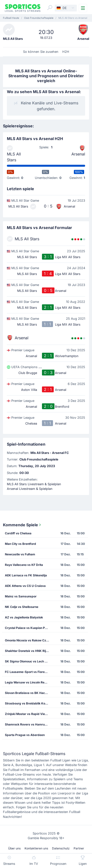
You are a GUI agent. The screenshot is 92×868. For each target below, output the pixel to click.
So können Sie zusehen (41, 52)
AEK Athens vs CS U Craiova (25, 586)
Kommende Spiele (22, 525)
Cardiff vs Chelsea (18, 533)
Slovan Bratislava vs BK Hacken (27, 693)
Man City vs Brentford (20, 544)
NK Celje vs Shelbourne (22, 607)
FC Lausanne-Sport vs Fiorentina (28, 672)
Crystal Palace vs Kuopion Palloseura (29, 628)
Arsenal (78, 154)
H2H (66, 52)
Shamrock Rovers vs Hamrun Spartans (29, 724)
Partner (79, 848)
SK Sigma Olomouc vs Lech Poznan (29, 661)
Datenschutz (61, 848)
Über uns (14, 848)
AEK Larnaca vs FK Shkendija (26, 575)
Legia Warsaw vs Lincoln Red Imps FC (29, 682)
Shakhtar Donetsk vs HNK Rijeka (28, 651)
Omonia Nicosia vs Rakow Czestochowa (29, 640)
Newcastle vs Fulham (20, 554)
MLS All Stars (14, 157)
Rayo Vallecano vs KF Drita (24, 565)
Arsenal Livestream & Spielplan (30, 489)
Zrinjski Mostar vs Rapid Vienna (27, 714)
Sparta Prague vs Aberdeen (25, 735)
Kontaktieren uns (36, 848)
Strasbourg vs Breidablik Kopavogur (29, 703)
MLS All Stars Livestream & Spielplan (34, 484)
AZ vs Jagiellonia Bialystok (24, 617)
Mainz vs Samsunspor (21, 596)
